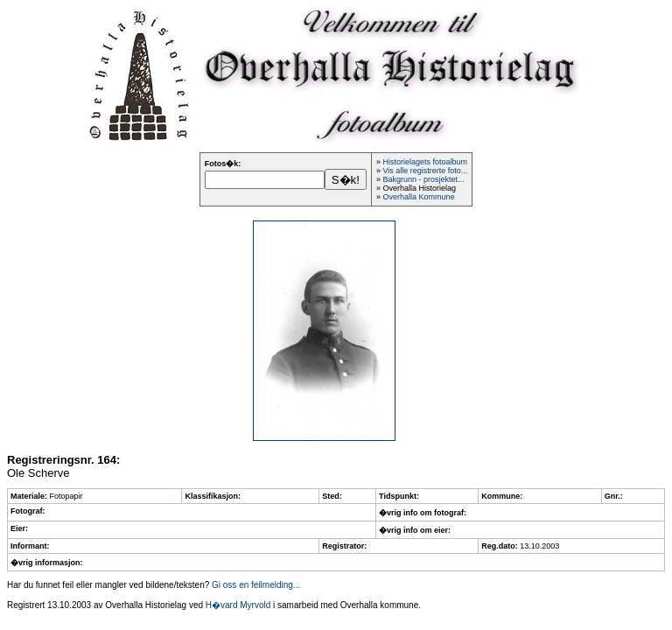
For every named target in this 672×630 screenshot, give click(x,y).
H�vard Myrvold (238, 605)
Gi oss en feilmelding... (256, 585)
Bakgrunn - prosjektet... (423, 179)
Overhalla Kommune (418, 197)
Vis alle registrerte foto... (425, 171)
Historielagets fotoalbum (425, 162)
